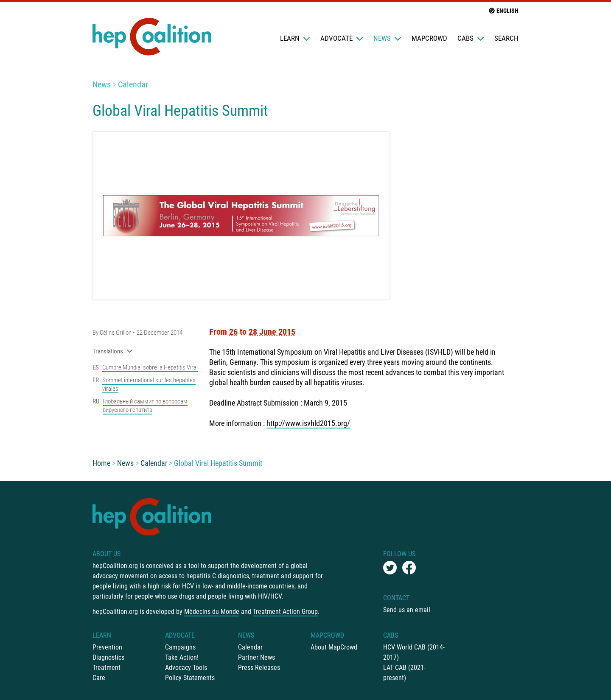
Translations (113, 351)
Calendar (133, 84)
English (503, 11)
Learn (295, 38)
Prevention (107, 647)
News (387, 38)
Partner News (256, 657)
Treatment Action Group (285, 612)
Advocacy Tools (186, 668)
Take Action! (182, 657)
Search (506, 38)
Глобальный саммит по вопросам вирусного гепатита (145, 406)
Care (99, 678)
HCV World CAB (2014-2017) (414, 652)
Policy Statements (190, 678)
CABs (471, 38)
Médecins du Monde (212, 612)
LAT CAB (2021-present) (404, 673)
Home (101, 463)
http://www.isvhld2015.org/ (308, 423)
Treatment (107, 668)
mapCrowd (429, 38)
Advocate (342, 38)
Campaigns (180, 647)
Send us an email (407, 610)
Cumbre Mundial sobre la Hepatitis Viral (150, 367)
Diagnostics (108, 657)
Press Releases (259, 668)
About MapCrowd (334, 647)
